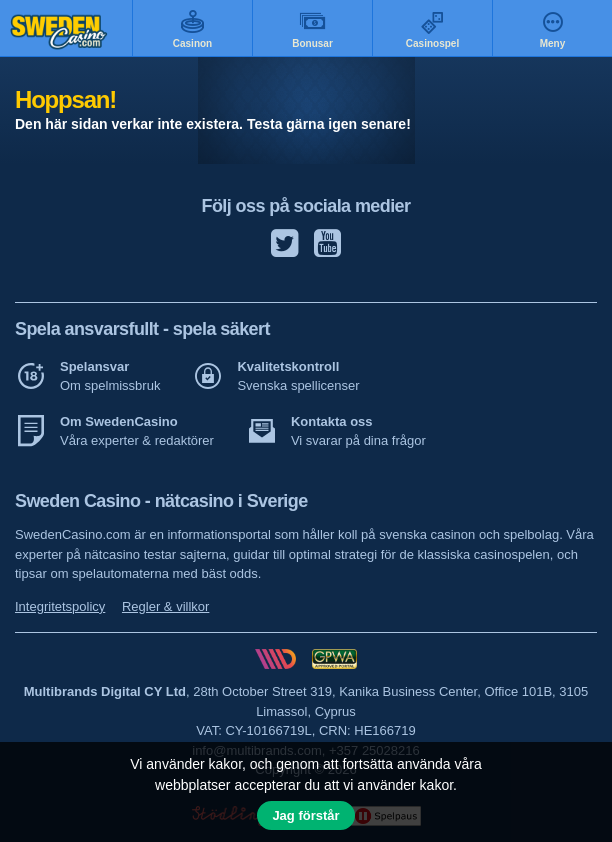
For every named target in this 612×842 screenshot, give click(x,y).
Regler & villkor (165, 606)
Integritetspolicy (60, 606)
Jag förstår (305, 815)
